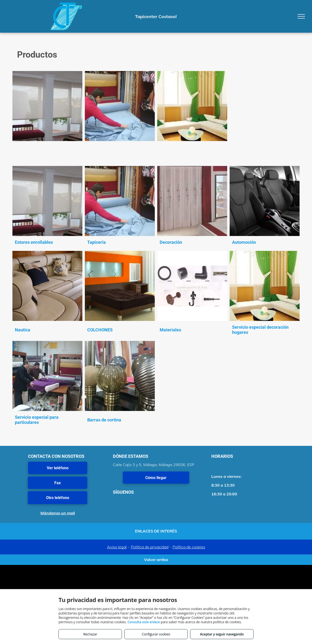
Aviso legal (117, 547)
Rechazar (90, 634)
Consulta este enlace (144, 622)
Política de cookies (189, 547)
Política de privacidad (150, 547)
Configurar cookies (156, 634)
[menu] (301, 16)
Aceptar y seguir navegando (222, 634)
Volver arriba (156, 560)
